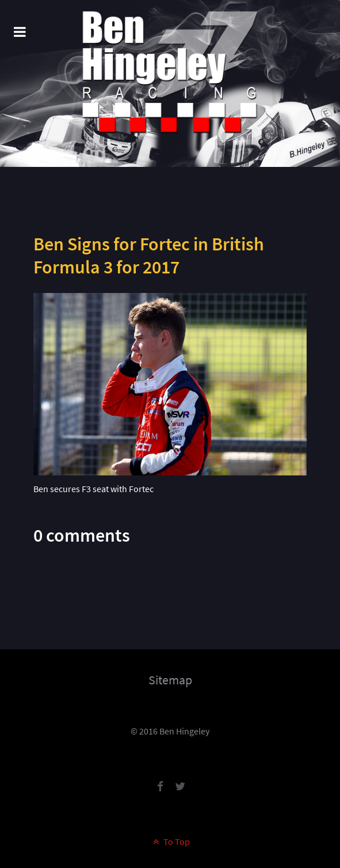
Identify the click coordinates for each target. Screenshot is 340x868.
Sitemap (170, 680)
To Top (170, 842)
